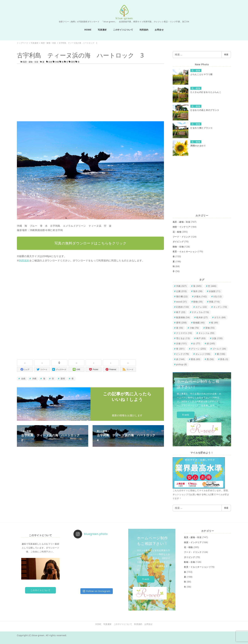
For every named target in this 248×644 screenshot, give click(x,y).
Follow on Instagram (97, 591)
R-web (186, 415)
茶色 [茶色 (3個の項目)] (224, 359)
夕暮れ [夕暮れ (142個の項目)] (200, 296)
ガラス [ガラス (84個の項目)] (220, 317)
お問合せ (149, 624)
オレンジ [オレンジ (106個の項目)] (203, 354)
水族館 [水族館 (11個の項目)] (215, 291)
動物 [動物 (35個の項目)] (198, 302)
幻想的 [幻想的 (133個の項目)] (182, 307)
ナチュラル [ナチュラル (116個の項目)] (200, 312)
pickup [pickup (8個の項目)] (182, 364)
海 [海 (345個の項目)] (197, 286)
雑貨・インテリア (182, 227)
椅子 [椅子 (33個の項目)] (181, 312)
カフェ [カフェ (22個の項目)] (201, 307)
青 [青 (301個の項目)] (180, 349)
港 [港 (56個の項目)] (180, 328)
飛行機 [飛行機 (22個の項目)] (182, 296)
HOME (98, 624)
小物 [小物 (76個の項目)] (194, 328)
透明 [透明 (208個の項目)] (181, 323)
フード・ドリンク (182, 237)
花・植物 (177, 232)
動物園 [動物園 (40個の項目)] (199, 323)
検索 (226, 54)
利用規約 (24, 260)
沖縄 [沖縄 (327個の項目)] (181, 286)
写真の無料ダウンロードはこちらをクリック (90, 243)
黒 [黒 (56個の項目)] (210, 359)
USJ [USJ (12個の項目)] (218, 296)
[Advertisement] (90, 93)
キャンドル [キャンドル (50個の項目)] (206, 333)
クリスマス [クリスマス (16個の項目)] (184, 333)
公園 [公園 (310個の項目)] (181, 291)
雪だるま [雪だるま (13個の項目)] (183, 338)
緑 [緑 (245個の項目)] (211, 344)
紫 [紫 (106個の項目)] (221, 354)
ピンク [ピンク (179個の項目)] (182, 354)
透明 (72, 62)
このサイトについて (40, 590)
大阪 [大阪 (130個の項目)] (217, 338)
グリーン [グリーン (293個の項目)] (198, 349)
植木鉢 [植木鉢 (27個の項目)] (202, 317)
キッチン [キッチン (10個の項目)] (220, 307)
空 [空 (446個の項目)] (212, 286)
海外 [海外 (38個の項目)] (198, 291)
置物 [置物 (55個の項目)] (210, 328)
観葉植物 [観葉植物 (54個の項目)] (183, 317)
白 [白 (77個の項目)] (197, 344)
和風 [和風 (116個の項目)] (214, 302)
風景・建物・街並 (31, 62)
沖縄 (56, 62)
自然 (49, 62)
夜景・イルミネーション (185, 252)
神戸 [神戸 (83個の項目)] (201, 338)
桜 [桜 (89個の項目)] (215, 323)
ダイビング (178, 242)
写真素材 (107, 624)
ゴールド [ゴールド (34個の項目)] (219, 349)
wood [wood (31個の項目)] (182, 302)
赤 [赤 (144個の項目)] (180, 359)
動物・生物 (178, 247)
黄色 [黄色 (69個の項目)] (196, 359)
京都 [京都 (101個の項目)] (181, 344)
